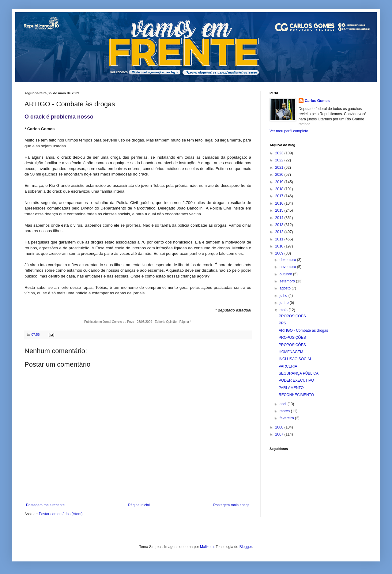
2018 (280, 189)
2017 (280, 196)
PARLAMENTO (291, 388)
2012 (280, 232)
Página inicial (139, 505)
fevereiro (287, 418)
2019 (280, 182)
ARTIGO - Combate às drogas (303, 330)
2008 (280, 427)
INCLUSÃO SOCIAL (295, 359)
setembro (288, 281)
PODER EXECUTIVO (296, 380)
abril (284, 404)
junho (285, 303)
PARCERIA (288, 366)
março (285, 411)
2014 (280, 218)
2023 (280, 153)
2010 (280, 246)
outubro (286, 274)
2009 (280, 253)
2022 (280, 160)
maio (284, 310)
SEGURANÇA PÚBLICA (299, 373)
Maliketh (207, 547)
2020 (280, 175)
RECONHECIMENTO (296, 395)
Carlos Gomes (317, 101)
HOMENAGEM (291, 352)
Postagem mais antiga (231, 505)
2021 (280, 168)
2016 (280, 203)
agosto (286, 288)
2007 (280, 434)
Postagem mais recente (45, 505)
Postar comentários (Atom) (61, 514)
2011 (280, 239)
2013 (280, 225)
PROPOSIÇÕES (292, 316)
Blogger (246, 547)
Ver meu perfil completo (289, 131)
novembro (288, 267)
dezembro (288, 260)
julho (284, 296)
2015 (280, 210)
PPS (282, 323)
